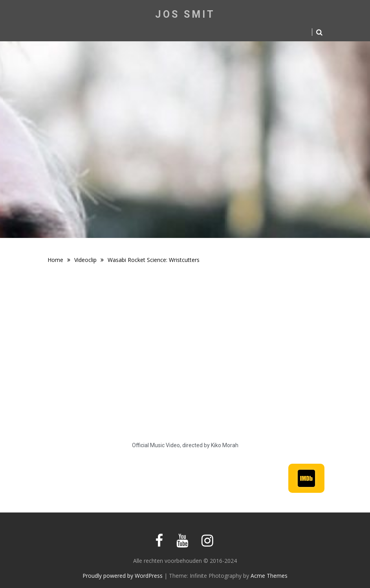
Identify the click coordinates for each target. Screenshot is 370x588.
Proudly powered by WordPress (123, 576)
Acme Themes (269, 576)
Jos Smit (185, 14)
